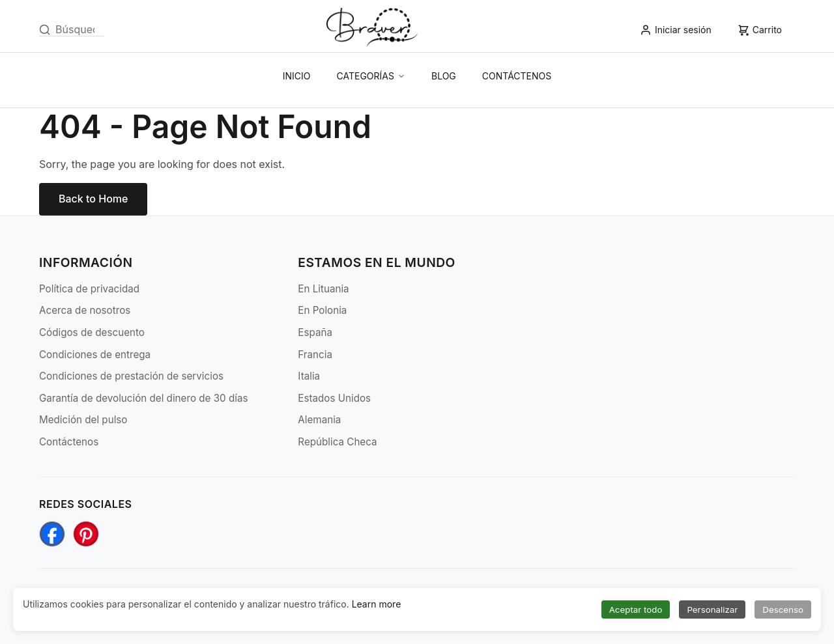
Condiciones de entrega (95, 355)
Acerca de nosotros (85, 310)
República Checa (337, 442)
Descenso (783, 609)
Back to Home (93, 199)
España (315, 332)
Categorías (371, 76)
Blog (444, 76)
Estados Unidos (334, 398)
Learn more (377, 604)
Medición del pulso (83, 420)
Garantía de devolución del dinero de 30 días (143, 398)
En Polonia (322, 310)
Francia (315, 355)
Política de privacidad (89, 289)
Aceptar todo (636, 609)
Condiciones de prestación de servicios (131, 376)
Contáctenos (517, 76)
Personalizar (712, 609)
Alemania (319, 420)
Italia (309, 376)
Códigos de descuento (92, 332)
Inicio (297, 76)
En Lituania (323, 289)
